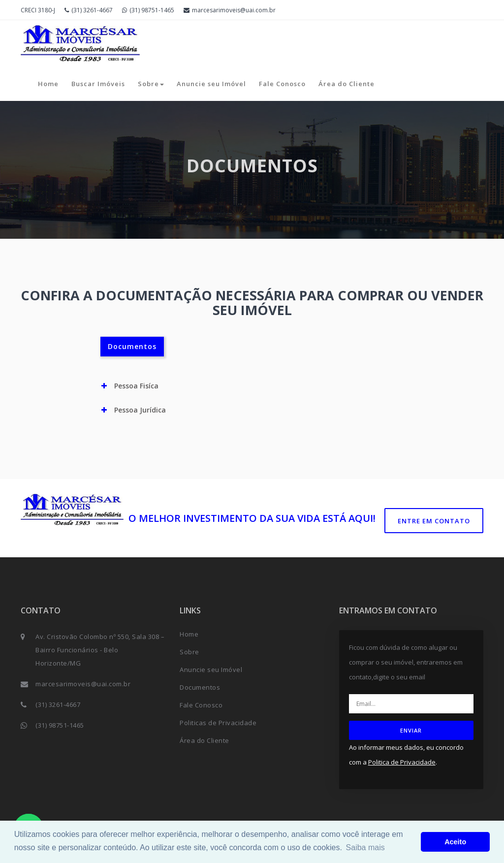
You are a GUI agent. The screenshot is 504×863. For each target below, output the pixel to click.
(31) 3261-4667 (89, 10)
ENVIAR (411, 730)
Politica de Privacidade (402, 762)
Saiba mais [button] (365, 847)
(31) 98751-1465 (148, 10)
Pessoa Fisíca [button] (130, 386)
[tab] (252, 386)
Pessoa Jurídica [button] (134, 410)
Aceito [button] (455, 842)
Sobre (151, 84)
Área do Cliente (346, 84)
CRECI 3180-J (38, 10)
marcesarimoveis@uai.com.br (230, 10)
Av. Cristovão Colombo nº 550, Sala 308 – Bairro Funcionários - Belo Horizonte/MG (100, 650)
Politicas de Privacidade (218, 723)
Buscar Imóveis (98, 84)
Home (48, 84)
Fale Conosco (282, 84)
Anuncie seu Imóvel (211, 84)
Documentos (132, 346)
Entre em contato (434, 521)
